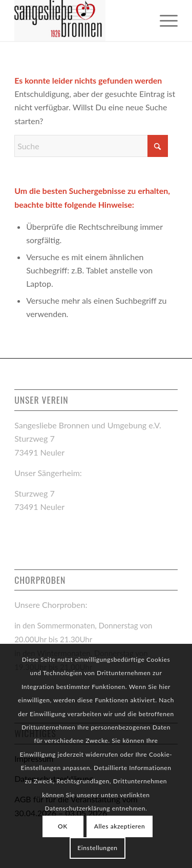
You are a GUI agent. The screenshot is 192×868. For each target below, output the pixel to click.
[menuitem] (164, 21)
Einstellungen (97, 848)
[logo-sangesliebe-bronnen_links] (80, 21)
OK (63, 826)
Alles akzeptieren (120, 826)
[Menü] (164, 21)
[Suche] (91, 146)
